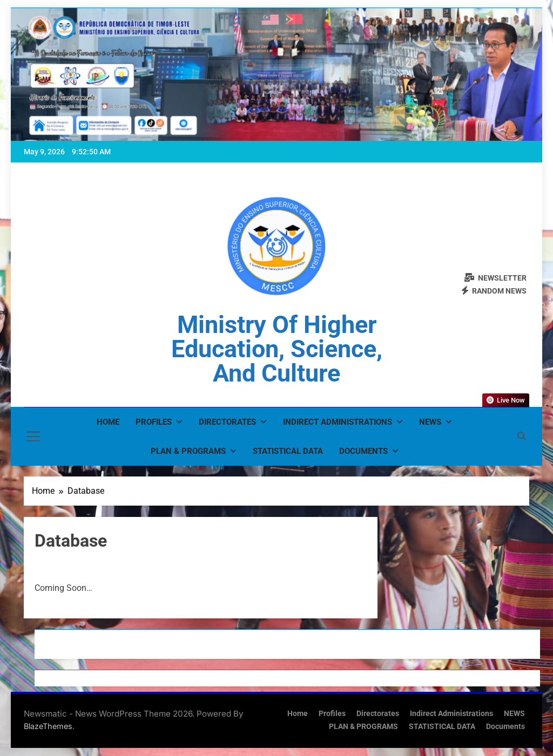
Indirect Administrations (338, 422)
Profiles (154, 422)
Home (108, 422)
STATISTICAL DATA (288, 451)
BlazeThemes (48, 726)
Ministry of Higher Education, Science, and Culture (277, 349)
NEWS (430, 422)
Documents (363, 451)
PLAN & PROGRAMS (188, 451)
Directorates (227, 422)
